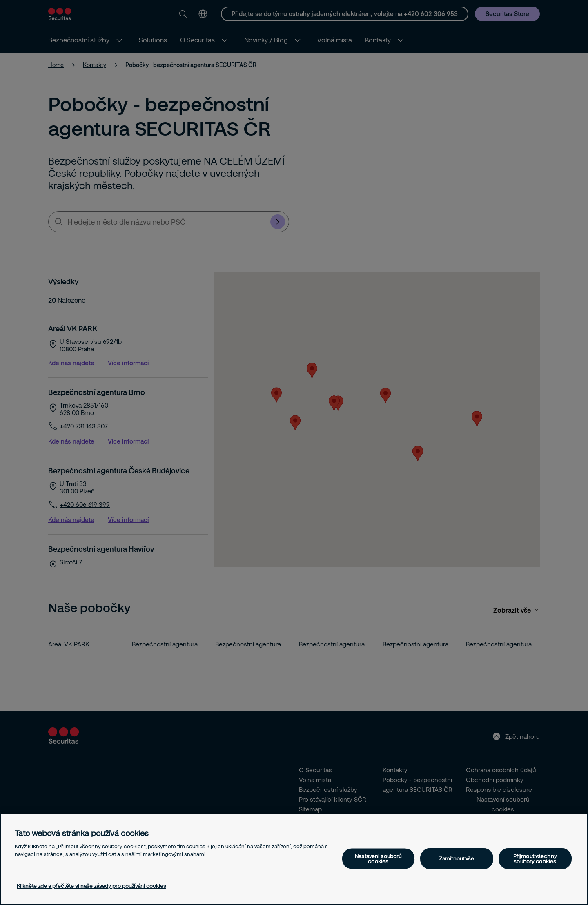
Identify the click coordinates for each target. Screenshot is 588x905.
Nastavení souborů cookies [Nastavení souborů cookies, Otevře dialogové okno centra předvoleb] (378, 858)
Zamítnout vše (457, 858)
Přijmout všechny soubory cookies (535, 858)
